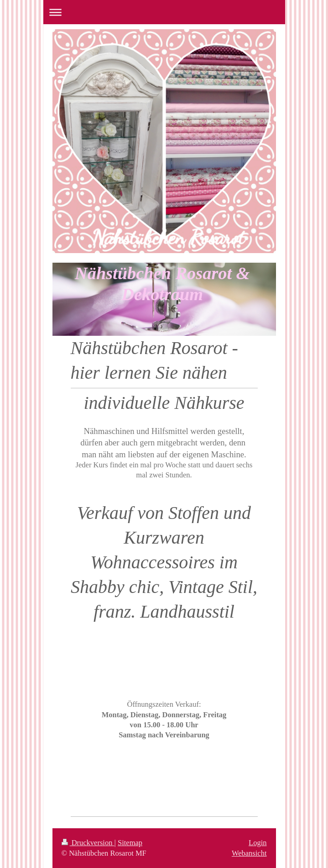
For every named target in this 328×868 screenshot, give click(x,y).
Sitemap (130, 843)
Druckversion (88, 843)
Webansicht (249, 853)
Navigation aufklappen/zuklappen (164, 12)
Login (258, 843)
